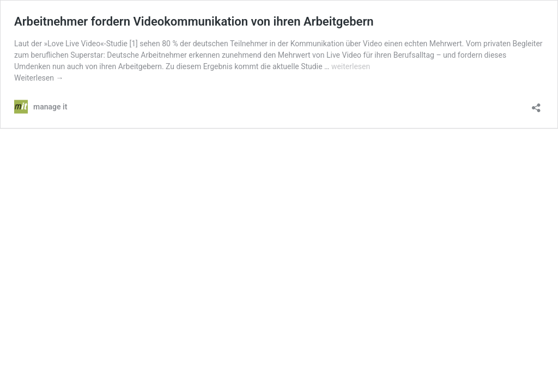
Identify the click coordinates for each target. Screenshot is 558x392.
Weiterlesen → (39, 78)
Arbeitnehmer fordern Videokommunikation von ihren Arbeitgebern (194, 22)
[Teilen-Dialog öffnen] (536, 104)
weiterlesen (351, 66)
